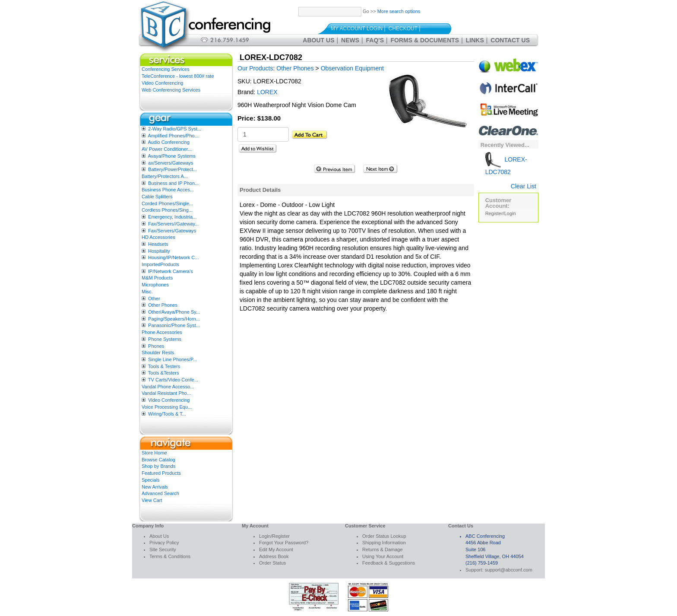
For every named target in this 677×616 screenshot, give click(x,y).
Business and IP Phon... (173, 183)
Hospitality (159, 251)
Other (154, 298)
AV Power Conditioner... (167, 149)
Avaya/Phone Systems (171, 156)
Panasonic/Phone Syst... (174, 325)
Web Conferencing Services (171, 90)
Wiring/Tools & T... (167, 414)
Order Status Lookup (384, 536)
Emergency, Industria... (172, 217)
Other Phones (163, 305)
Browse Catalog (158, 460)
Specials (151, 480)
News (350, 40)
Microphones (155, 285)
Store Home (154, 453)
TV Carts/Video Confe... (173, 380)
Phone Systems (165, 339)
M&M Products (157, 278)
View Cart (152, 500)
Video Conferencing (162, 83)
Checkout (403, 29)
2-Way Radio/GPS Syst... (175, 129)
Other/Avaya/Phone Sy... (174, 312)
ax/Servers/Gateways (171, 163)
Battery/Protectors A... (165, 176)
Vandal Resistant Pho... (166, 393)
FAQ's (375, 40)
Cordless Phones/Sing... (167, 210)
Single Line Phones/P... (172, 359)
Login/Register (274, 536)
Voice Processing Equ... (167, 407)
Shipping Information (384, 543)
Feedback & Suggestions (389, 563)
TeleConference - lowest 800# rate (178, 76)
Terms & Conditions (170, 556)
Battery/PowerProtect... (172, 169)
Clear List (524, 186)
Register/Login (501, 213)
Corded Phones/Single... (167, 203)
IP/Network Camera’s (171, 271)
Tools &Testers (164, 373)
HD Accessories (158, 237)
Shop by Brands (158, 466)
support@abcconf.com (509, 570)
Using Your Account (383, 556)
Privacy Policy (164, 543)
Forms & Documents (425, 40)
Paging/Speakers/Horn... (174, 319)
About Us (318, 40)
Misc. (147, 292)
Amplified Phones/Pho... (173, 136)
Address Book (274, 556)
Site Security (163, 549)
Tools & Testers (164, 366)
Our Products (255, 68)
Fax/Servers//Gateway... (173, 224)
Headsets (158, 244)
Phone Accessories (162, 332)
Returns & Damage (383, 549)
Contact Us (510, 40)
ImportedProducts (160, 264)
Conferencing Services (166, 69)
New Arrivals (155, 487)
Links (475, 40)
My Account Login (357, 29)
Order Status (272, 563)
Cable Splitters (157, 197)
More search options (399, 11)
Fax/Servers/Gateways (172, 231)
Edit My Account (276, 549)
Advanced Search (160, 493)
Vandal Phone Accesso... (168, 387)
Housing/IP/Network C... (173, 257)
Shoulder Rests (158, 352)
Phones (156, 346)
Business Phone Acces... (168, 190)
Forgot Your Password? (284, 543)
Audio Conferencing (169, 142)
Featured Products (161, 473)
